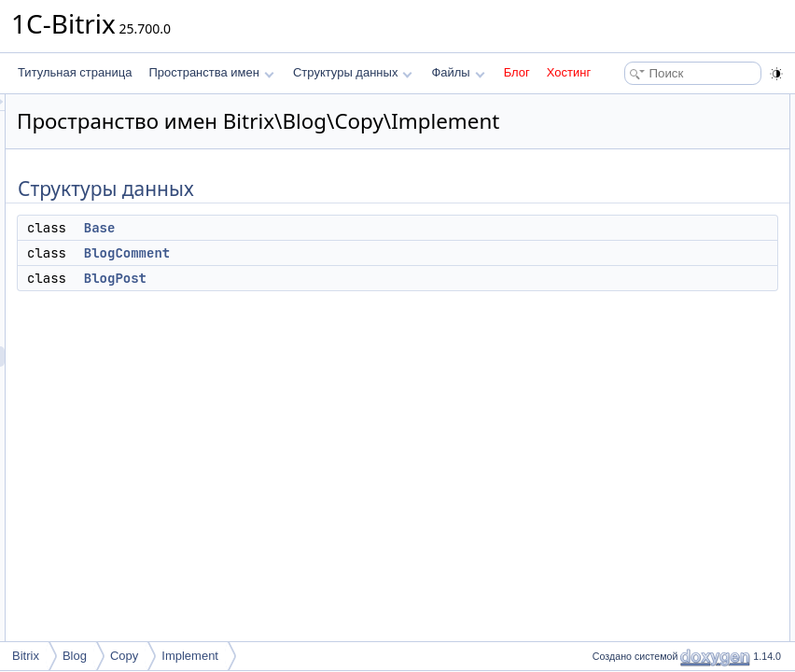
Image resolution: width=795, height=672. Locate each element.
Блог (517, 72)
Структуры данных (353, 72)
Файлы (458, 72)
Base (333, 254)
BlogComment (360, 279)
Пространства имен (211, 72)
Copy (124, 656)
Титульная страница (75, 72)
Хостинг (569, 72)
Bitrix (26, 656)
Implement (190, 656)
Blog (75, 656)
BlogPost (349, 304)
